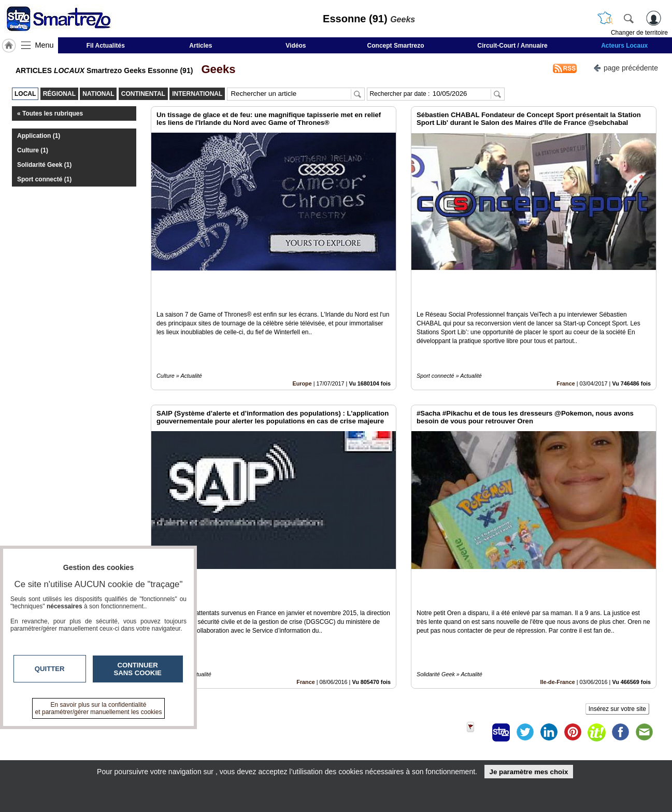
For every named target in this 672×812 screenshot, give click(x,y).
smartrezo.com (116, 735)
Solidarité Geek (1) (44, 165)
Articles (201, 46)
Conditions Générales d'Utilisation (473, 743)
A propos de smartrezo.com (299, 754)
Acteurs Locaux (624, 46)
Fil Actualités (106, 46)
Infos (447, 732)
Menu (45, 45)
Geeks (215, 69)
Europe (302, 348)
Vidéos (296, 46)
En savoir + (273, 743)
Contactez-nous (280, 732)
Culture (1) (33, 150)
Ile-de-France (558, 611)
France (566, 348)
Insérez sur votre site (617, 638)
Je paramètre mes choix (528, 772)
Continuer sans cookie (138, 669)
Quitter (50, 669)
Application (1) (39, 136)
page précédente (626, 67)
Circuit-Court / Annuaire (512, 46)
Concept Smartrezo (396, 46)
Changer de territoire (639, 33)
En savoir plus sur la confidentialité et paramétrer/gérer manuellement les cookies (99, 708)
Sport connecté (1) (44, 179)
